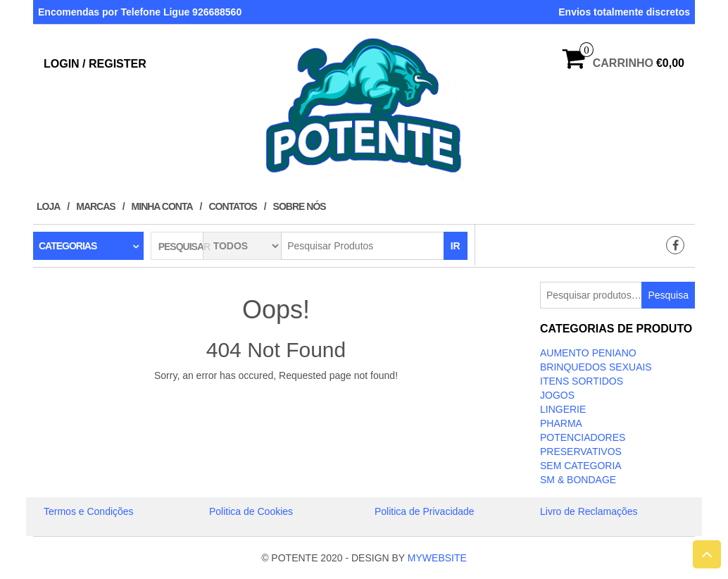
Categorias (68, 246)
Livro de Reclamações (589, 511)
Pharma (561, 423)
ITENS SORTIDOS (582, 381)
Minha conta (162, 206)
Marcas (95, 206)
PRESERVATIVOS (581, 452)
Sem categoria (581, 466)
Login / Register (95, 64)
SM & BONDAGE (578, 480)
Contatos (232, 206)
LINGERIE (563, 409)
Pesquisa (668, 295)
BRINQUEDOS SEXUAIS (596, 367)
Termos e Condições (89, 511)
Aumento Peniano (588, 353)
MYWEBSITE (437, 558)
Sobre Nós (300, 206)
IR (456, 246)
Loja (48, 206)
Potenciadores (583, 437)
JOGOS (557, 395)
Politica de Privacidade (425, 511)
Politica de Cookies (251, 511)
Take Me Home (276, 401)
